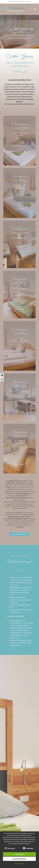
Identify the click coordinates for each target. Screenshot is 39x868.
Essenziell (10, 848)
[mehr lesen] (19, 157)
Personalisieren (19, 863)
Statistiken (28, 848)
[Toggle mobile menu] (35, 9)
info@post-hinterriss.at (25, 1)
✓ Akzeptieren (19, 854)
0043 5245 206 (14, 1)
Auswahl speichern (19, 859)
